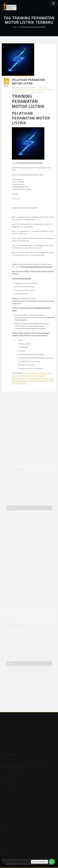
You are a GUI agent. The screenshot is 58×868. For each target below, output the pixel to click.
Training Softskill (36, 92)
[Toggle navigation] (54, 4)
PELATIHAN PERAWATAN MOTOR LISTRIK (32, 27)
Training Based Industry (44, 90)
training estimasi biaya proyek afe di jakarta (31, 378)
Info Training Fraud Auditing (23, 90)
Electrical (43, 88)
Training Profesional (20, 92)
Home (15, 27)
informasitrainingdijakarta (24, 88)
